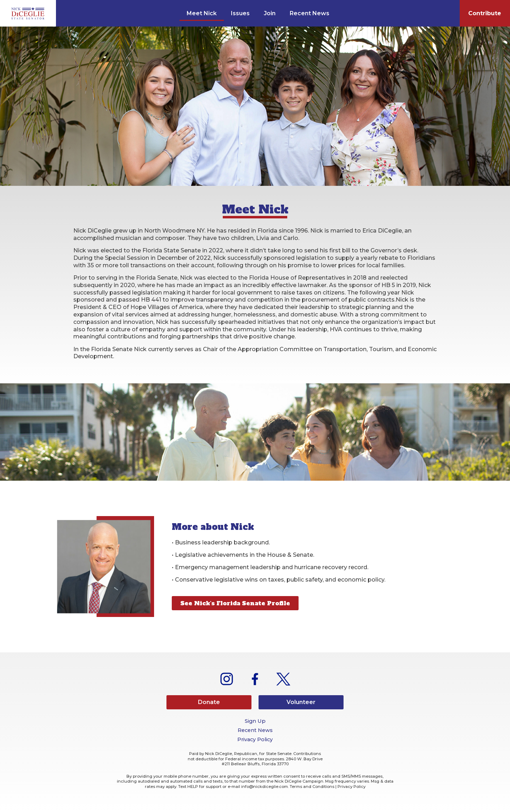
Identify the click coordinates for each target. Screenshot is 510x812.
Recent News (310, 13)
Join (270, 13)
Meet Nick (202, 13)
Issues (240, 13)
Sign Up (255, 721)
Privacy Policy (255, 739)
